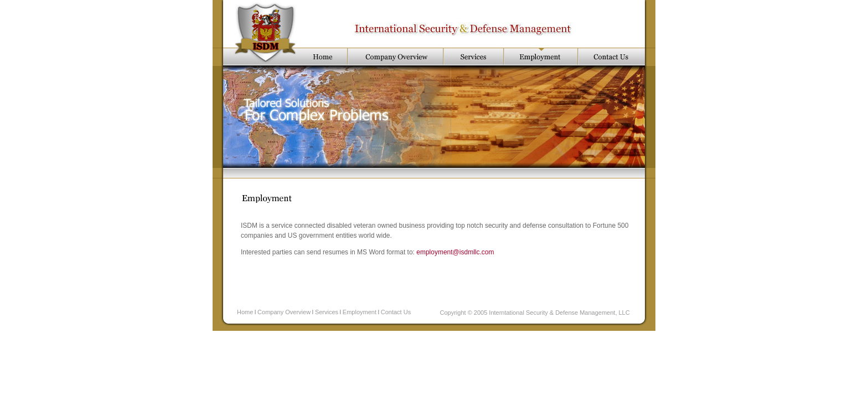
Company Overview (284, 312)
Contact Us (396, 312)
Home (245, 312)
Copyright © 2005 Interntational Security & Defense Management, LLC (535, 313)
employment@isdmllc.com (455, 252)
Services (327, 312)
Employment (360, 312)
